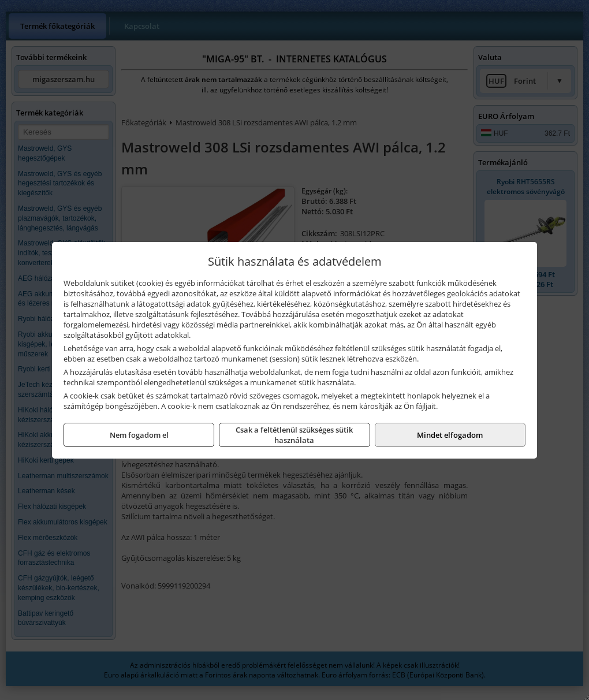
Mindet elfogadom (450, 435)
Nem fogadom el (139, 435)
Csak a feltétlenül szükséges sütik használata (294, 435)
